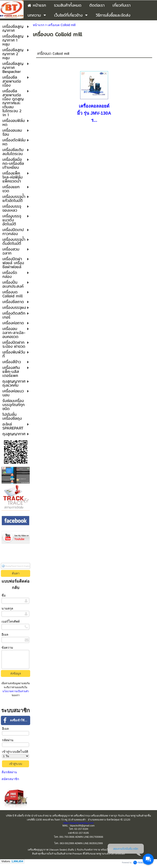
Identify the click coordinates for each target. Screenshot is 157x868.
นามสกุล (7, 608)
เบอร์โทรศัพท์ (11, 621)
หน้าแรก (39, 25)
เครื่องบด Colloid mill (53, 54)
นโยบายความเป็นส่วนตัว (16, 691)
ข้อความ (7, 648)
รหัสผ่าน (8, 740)
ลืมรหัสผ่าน (9, 772)
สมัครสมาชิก (10, 779)
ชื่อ (4, 595)
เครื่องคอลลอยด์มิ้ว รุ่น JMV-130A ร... (94, 113)
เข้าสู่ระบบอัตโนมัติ (15, 752)
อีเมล (5, 634)
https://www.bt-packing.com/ (78, 823)
